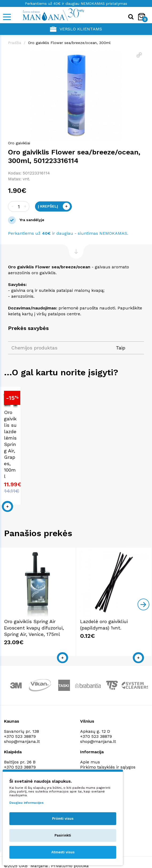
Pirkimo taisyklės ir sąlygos (108, 757)
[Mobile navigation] (7, 17)
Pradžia (15, 43)
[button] (139, 55)
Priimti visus (63, 819)
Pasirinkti (63, 835)
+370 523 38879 (20, 726)
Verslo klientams (76, 29)
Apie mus (90, 752)
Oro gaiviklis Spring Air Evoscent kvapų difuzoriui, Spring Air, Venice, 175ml (34, 618)
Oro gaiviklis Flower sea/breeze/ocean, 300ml (69, 43)
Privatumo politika (99, 762)
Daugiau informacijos (26, 803)
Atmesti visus (63, 852)
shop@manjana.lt (22, 731)
